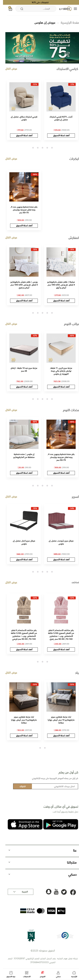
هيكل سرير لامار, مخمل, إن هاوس (21, 542)
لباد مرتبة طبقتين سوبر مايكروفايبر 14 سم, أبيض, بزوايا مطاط (58, 720)
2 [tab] (44, 148)
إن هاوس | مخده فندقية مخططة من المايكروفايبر (21, 456)
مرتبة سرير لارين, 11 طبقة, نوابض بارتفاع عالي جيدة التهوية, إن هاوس (58, 371)
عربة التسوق (8, 975)
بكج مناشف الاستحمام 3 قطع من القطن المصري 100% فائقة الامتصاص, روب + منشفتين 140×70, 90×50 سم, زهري (58, 635)
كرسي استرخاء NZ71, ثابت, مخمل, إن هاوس (58, 118)
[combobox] (33, 9)
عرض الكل (8, 68)
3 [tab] (39, 148)
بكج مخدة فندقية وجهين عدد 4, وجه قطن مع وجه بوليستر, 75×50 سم (21, 210)
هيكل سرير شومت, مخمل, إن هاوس (58, 542)
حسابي (55, 975)
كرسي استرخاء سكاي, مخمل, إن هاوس (21, 118)
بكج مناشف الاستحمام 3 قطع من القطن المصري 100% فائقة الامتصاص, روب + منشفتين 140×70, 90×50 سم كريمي (21, 635)
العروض (40, 974)
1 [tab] (49, 148)
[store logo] (63, 9)
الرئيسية (71, 975)
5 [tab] (30, 148)
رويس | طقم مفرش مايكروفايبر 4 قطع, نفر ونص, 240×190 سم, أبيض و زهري (21, 285)
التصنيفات (24, 975)
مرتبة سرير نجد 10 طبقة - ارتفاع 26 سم (21, 369)
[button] (18, 892)
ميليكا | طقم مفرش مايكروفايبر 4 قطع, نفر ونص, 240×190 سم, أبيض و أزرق (58, 285)
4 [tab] (35, 148)
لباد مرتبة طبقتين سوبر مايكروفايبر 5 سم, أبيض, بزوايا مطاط (21, 720)
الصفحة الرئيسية (68, 22)
